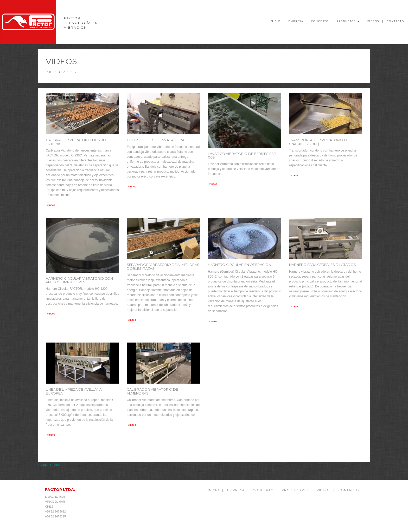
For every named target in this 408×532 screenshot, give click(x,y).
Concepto (320, 21)
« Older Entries (49, 465)
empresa (236, 490)
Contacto (396, 21)
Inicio (275, 21)
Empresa (296, 21)
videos (373, 21)
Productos (348, 21)
